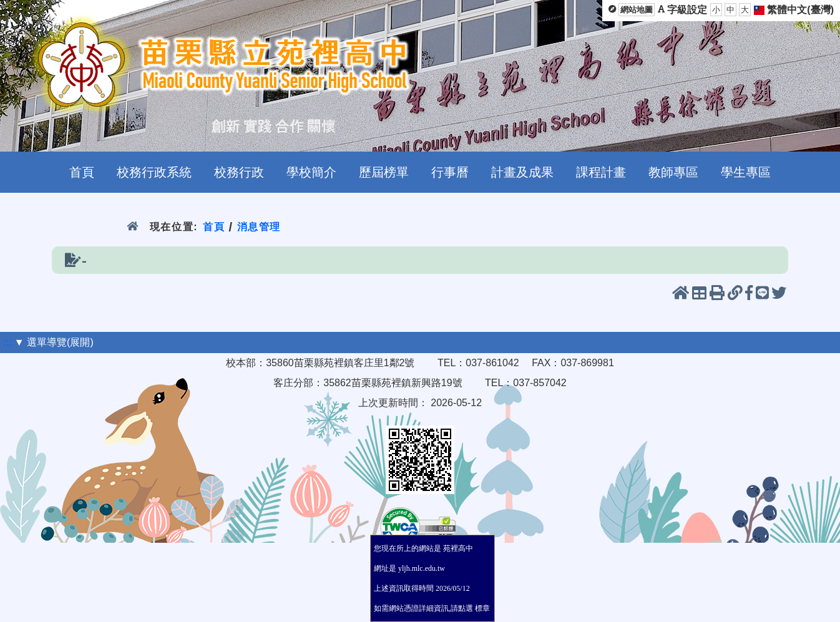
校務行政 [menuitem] (239, 172)
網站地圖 (637, 10)
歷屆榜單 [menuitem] (384, 172)
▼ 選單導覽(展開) (54, 342)
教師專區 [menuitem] (673, 172)
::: (7, 342)
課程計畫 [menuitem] (601, 172)
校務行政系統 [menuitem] (154, 172)
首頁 (214, 227)
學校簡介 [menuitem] (311, 172)
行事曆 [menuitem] (450, 172)
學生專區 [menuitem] (746, 172)
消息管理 (259, 227)
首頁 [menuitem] (82, 172)
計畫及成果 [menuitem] (522, 172)
